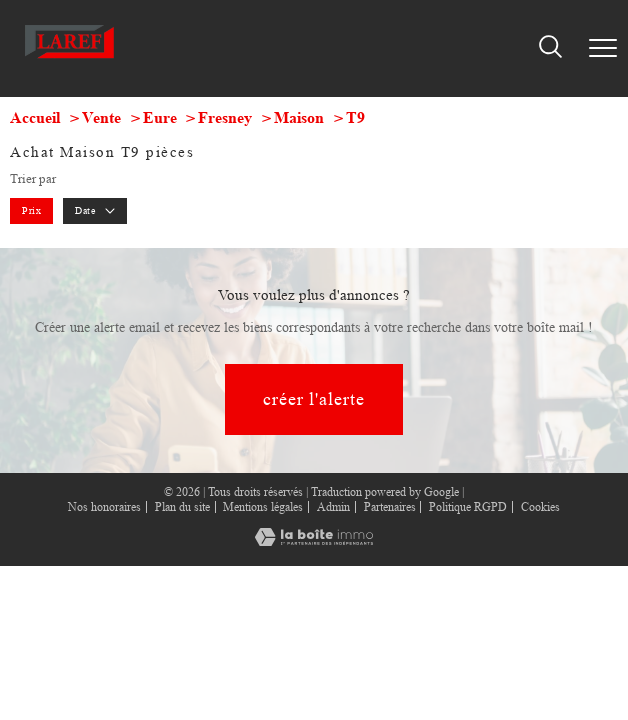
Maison (299, 118)
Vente (101, 118)
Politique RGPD (468, 507)
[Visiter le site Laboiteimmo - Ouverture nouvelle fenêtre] (314, 542)
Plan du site (182, 507)
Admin (333, 507)
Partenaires (390, 507)
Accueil (35, 118)
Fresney (225, 118)
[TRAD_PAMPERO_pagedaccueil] (69, 61)
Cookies (540, 507)
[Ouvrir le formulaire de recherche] (550, 48)
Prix (31, 210)
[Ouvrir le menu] (603, 48)
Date (95, 210)
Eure (160, 118)
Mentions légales (263, 507)
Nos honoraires (104, 507)
